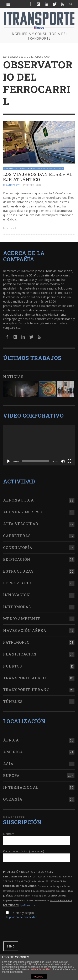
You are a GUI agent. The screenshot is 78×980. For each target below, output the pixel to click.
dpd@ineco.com (27, 905)
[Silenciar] (63, 461)
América (13, 752)
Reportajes (55, 168)
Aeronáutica (19, 500)
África (11, 740)
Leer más (10, 228)
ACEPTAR (39, 977)
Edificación (17, 559)
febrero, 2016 (32, 185)
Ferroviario (37, 168)
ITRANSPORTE (12, 185)
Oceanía (13, 799)
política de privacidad (23, 917)
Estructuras (18, 571)
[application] (39, 445)
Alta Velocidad (21, 524)
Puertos (13, 666)
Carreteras (17, 536)
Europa (21, 168)
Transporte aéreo (24, 678)
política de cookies (40, 969)
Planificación (20, 654)
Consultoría (18, 548)
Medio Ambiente (22, 619)
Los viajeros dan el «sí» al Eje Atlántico (38, 177)
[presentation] (35, 930)
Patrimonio (16, 642)
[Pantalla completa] (69, 461)
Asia (8, 764)
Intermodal (17, 607)
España (9, 168)
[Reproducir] (9, 461)
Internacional (21, 787)
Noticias (13, 377)
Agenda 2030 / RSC (23, 512)
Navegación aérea (25, 630)
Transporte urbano (26, 690)
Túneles (13, 701)
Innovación (17, 595)
